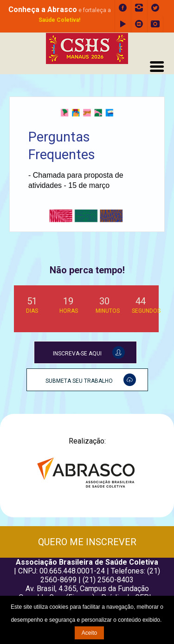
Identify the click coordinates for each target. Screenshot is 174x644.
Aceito (89, 633)
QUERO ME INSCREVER (87, 542)
